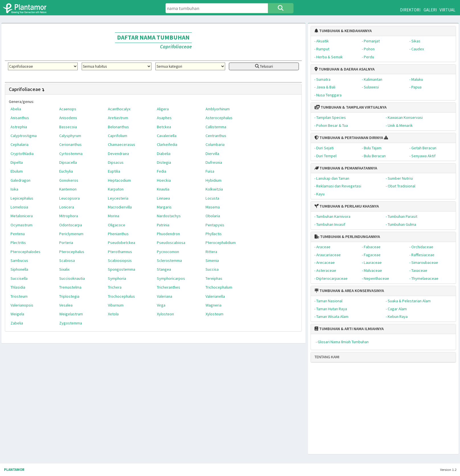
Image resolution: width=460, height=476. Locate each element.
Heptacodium (119, 180)
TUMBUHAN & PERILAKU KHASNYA (347, 206)
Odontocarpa (71, 225)
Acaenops (68, 109)
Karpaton (116, 189)
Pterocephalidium (221, 243)
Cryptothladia (22, 154)
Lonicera (67, 207)
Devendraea (118, 154)
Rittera (211, 252)
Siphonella (19, 269)
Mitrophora (69, 216)
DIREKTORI (410, 10)
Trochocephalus (121, 296)
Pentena (18, 234)
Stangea (164, 269)
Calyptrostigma (24, 136)
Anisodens (68, 118)
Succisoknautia (72, 278)
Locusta (212, 198)
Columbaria (215, 144)
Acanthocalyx (119, 109)
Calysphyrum (70, 136)
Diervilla (212, 154)
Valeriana (165, 296)
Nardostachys (169, 216)
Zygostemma (71, 323)
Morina (114, 216)
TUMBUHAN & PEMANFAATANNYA (346, 168)
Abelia (16, 109)
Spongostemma (122, 269)
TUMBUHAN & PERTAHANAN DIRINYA (349, 138)
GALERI (430, 10)
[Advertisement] (379, 411)
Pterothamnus (120, 252)
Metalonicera (22, 216)
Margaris (164, 207)
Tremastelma (70, 287)
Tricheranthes (169, 287)
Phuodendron (168, 234)
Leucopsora (69, 198)
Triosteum (19, 296)
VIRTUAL (447, 10)
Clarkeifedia (167, 144)
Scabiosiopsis (120, 260)
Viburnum (116, 305)
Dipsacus (116, 162)
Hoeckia (164, 180)
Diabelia (164, 154)
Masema (213, 207)
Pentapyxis (215, 225)
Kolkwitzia (214, 189)
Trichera (115, 287)
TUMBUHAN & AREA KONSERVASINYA (349, 291)
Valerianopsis (22, 305)
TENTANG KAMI (327, 357)
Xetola (113, 314)
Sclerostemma (169, 260)
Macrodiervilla (120, 207)
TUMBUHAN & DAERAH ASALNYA (345, 69)
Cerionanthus (70, 144)
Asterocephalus (219, 118)
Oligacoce (117, 225)
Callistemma (216, 127)
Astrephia (19, 127)
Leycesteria (118, 198)
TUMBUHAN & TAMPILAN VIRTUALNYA (351, 107)
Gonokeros (69, 180)
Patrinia (163, 225)
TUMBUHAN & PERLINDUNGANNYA (347, 237)
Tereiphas (214, 278)
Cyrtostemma (71, 154)
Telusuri (264, 66)
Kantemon (68, 189)
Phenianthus (118, 234)
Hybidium (213, 180)
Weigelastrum (71, 314)
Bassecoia (68, 127)
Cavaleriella (167, 136)
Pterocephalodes (25, 252)
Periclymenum (71, 234)
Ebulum (17, 171)
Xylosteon (165, 314)
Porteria (66, 243)
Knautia (163, 189)
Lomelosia (19, 207)
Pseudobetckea (122, 243)
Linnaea (163, 198)
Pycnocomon (168, 252)
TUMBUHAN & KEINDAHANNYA (343, 31)
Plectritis (18, 243)
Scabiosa (67, 260)
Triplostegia (69, 296)
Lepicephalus (22, 198)
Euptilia (114, 171)
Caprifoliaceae (27, 89)
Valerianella (215, 296)
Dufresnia (214, 162)
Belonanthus (118, 127)
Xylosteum (214, 314)
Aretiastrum (118, 118)
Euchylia (66, 171)
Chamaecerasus (122, 144)
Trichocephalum (219, 287)
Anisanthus (20, 118)
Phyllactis (214, 234)
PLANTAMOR (14, 470)
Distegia (164, 162)
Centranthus (216, 136)
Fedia (162, 171)
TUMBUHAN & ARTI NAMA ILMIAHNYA (349, 329)
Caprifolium (118, 136)
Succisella (19, 278)
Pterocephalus (72, 252)
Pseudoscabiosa (171, 243)
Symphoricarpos (171, 278)
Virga (161, 305)
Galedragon (20, 180)
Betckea (164, 127)
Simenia (212, 260)
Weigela (17, 314)
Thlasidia (18, 287)
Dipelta (17, 162)
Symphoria (117, 278)
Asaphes (164, 118)
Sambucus (19, 260)
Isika (14, 189)
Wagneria (213, 305)
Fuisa (210, 171)
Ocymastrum (21, 225)
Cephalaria (19, 144)
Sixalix (64, 269)
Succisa (212, 269)
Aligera (163, 109)
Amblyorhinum (218, 109)
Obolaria (213, 216)
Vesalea (66, 305)
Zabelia (17, 323)
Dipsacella (68, 162)
